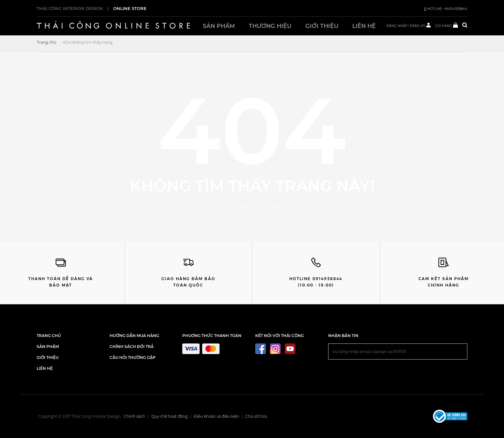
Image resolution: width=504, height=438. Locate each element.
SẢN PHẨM (48, 347)
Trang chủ (46, 42)
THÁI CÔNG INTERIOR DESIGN (70, 8)
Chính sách (135, 416)
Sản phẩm (219, 26)
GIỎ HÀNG (446, 26)
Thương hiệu (270, 26)
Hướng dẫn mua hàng (134, 336)
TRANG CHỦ (49, 336)
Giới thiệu (322, 26)
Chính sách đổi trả (132, 347)
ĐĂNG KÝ (418, 26)
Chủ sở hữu (256, 416)
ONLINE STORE (130, 8)
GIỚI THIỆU (48, 357)
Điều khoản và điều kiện (216, 416)
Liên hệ (364, 26)
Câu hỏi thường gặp (133, 357)
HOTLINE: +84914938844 (446, 9)
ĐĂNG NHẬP (397, 26)
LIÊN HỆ (45, 368)
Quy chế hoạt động (170, 416)
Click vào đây (230, 205)
